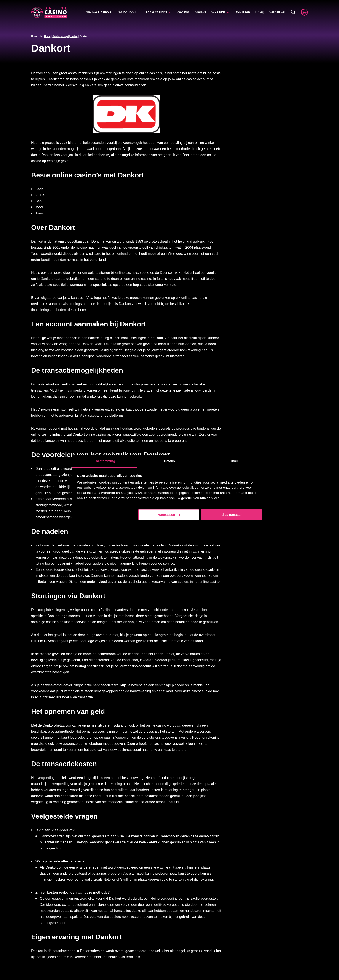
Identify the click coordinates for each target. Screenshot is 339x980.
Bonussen (242, 12)
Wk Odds (220, 12)
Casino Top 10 (127, 12)
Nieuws (200, 12)
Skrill (124, 879)
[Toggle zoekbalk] (293, 12)
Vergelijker (277, 12)
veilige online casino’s (87, 610)
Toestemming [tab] (105, 461)
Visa (41, 409)
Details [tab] (169, 461)
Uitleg (260, 12)
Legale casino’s (157, 12)
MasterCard (45, 511)
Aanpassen (169, 515)
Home (47, 36)
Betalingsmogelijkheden (65, 36)
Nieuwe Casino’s (98, 12)
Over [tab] (234, 461)
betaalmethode (178, 149)
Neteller (109, 879)
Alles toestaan (232, 515)
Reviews (183, 12)
